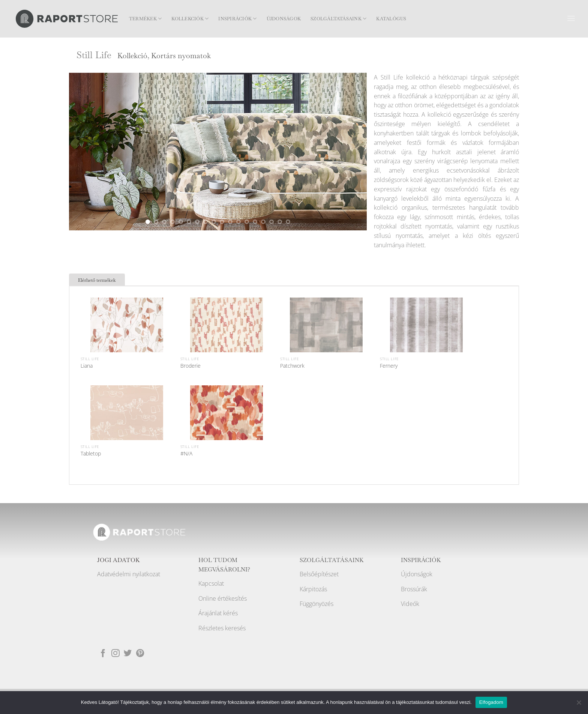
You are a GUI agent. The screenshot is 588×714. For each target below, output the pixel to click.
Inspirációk (237, 19)
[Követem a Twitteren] (128, 653)
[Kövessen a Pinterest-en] (140, 653)
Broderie (190, 366)
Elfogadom (491, 702)
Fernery (389, 366)
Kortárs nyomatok (181, 56)
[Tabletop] (127, 422)
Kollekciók (190, 19)
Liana (87, 366)
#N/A (186, 454)
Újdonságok (284, 19)
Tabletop (91, 454)
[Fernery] (426, 334)
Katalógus (391, 19)
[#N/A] (226, 422)
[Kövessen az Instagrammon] (115, 653)
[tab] (97, 280)
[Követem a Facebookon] (103, 653)
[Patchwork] (326, 334)
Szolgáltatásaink (338, 19)
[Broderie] (226, 334)
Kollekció (132, 56)
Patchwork (292, 366)
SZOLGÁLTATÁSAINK (332, 560)
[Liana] (127, 334)
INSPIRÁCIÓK (421, 560)
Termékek (145, 19)
